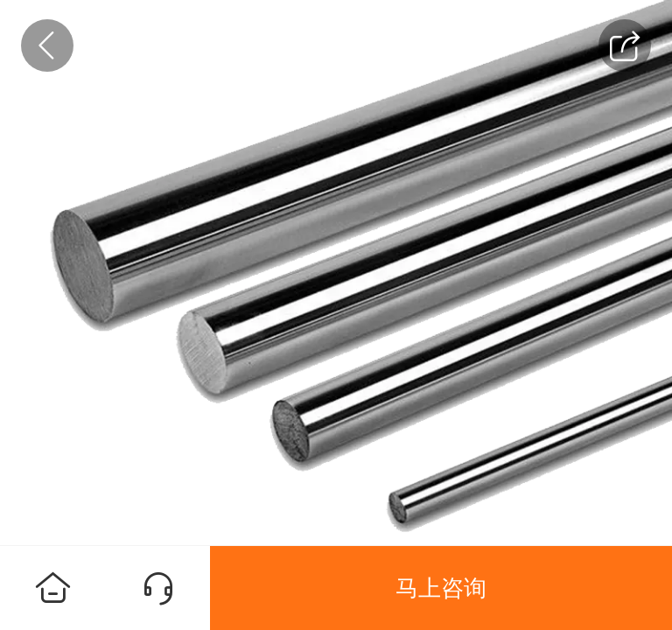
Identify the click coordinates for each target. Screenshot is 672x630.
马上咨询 (441, 588)
